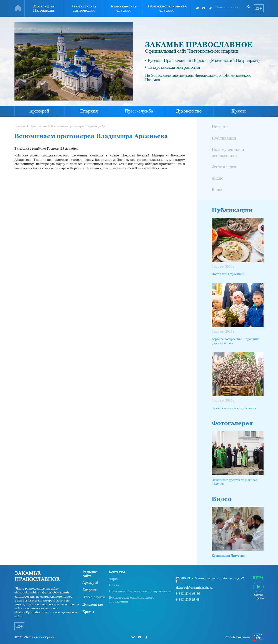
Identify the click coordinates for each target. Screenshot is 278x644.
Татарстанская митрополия (84, 8)
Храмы (239, 111)
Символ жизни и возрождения (234, 408)
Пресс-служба (139, 111)
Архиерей (39, 111)
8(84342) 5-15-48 (188, 600)
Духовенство (189, 111)
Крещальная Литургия (228, 556)
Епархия (89, 111)
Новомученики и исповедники (228, 152)
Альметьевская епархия (123, 8)
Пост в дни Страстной (228, 274)
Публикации (38, 126)
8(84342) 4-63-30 (188, 594)
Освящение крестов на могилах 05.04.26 (235, 482)
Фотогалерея (224, 167)
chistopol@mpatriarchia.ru (194, 588)
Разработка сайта (237, 637)
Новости (220, 127)
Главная (20, 126)
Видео (218, 189)
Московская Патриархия (44, 8)
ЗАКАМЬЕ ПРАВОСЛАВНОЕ (199, 45)
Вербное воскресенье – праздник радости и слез (236, 341)
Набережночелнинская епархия (167, 8)
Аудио (218, 178)
